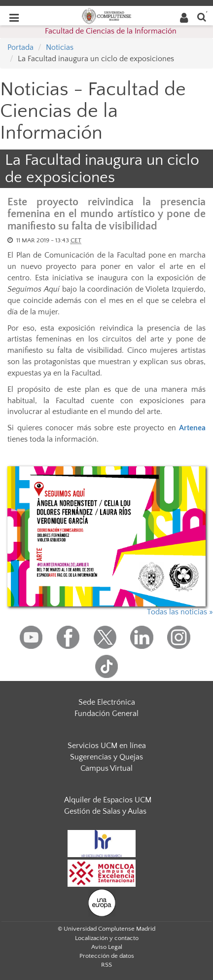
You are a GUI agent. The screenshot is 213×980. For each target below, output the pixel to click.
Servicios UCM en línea (107, 746)
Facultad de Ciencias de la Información (111, 31)
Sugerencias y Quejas (106, 757)
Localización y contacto (107, 938)
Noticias (60, 47)
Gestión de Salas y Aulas (105, 811)
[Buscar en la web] (202, 17)
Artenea (192, 428)
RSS (106, 965)
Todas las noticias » (180, 612)
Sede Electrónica (107, 702)
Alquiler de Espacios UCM (108, 800)
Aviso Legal (107, 947)
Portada (20, 47)
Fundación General (106, 714)
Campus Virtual (106, 768)
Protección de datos (107, 956)
